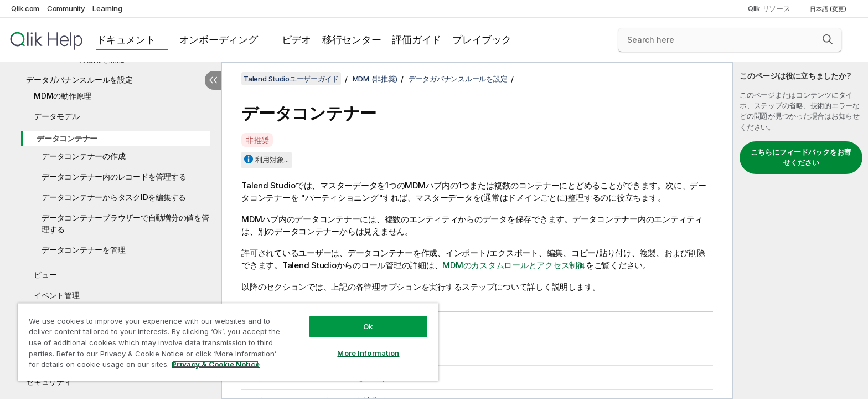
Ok (368, 326)
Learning (107, 8)
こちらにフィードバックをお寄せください (801, 157)
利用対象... (272, 160)
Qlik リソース (769, 8)
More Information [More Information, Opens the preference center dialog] (368, 353)
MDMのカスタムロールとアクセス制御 (514, 265)
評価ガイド (417, 40)
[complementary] (800, 231)
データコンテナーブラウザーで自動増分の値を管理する (125, 223)
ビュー (45, 275)
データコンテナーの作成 (83, 156)
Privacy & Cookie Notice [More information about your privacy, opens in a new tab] (216, 364)
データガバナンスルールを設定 (79, 80)
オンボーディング (219, 40)
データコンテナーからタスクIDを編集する (114, 197)
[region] (228, 342)
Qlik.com (25, 8)
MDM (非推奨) (375, 79)
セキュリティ (49, 382)
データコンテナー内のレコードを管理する (114, 177)
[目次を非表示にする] (213, 80)
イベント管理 (57, 295)
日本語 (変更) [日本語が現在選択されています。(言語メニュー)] (829, 9)
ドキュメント (126, 40)
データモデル (57, 116)
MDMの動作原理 (63, 96)
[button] (828, 39)
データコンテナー (67, 138)
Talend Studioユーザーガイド (291, 79)
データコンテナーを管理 (83, 250)
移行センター (352, 40)
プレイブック (482, 40)
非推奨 (257, 140)
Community (66, 8)
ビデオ (296, 40)
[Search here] (730, 40)
